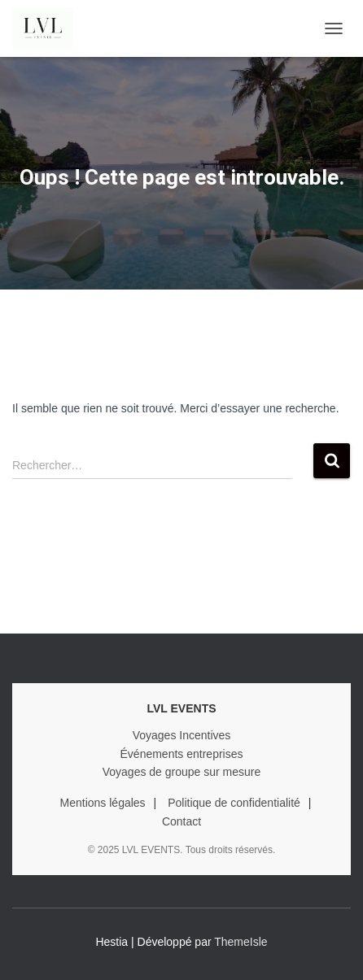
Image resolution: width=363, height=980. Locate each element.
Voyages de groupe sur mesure (182, 772)
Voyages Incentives (182, 735)
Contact (181, 821)
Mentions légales (103, 803)
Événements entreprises (182, 754)
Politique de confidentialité (234, 803)
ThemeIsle (241, 942)
